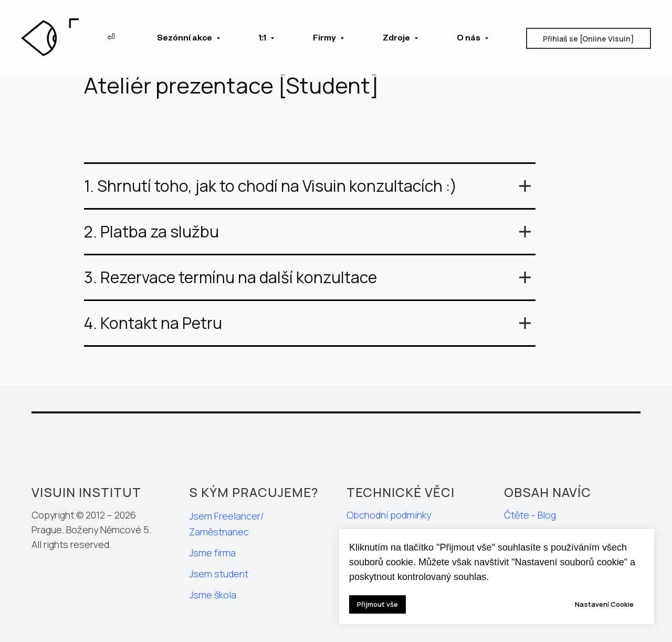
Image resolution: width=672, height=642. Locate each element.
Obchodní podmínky (389, 515)
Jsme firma (212, 553)
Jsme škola (213, 595)
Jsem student (219, 574)
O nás (469, 39)
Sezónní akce (185, 39)
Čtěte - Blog (530, 515)
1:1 (263, 39)
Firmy (325, 39)
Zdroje (397, 39)
